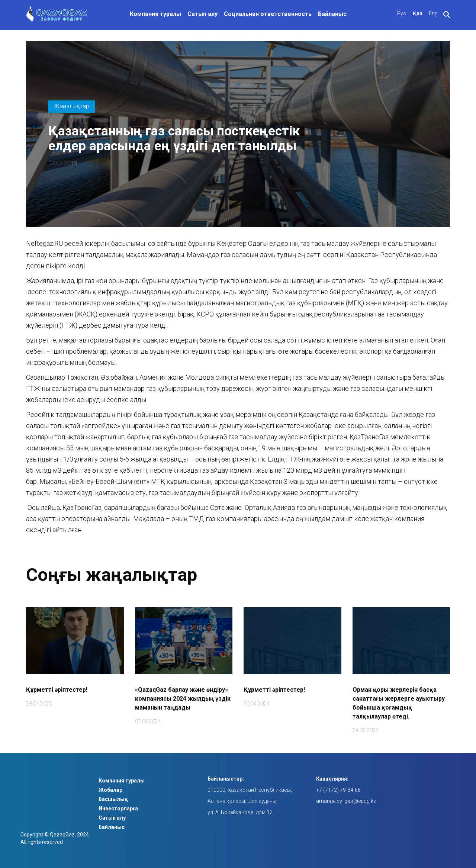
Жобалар (110, 790)
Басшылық (113, 799)
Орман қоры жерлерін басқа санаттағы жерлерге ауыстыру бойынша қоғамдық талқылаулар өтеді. (399, 703)
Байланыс (332, 14)
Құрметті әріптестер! (57, 690)
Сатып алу (202, 14)
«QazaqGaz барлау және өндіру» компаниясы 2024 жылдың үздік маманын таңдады (183, 699)
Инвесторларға (118, 808)
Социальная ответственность (268, 14)
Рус (402, 13)
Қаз (417, 13)
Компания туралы (155, 14)
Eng (433, 13)
